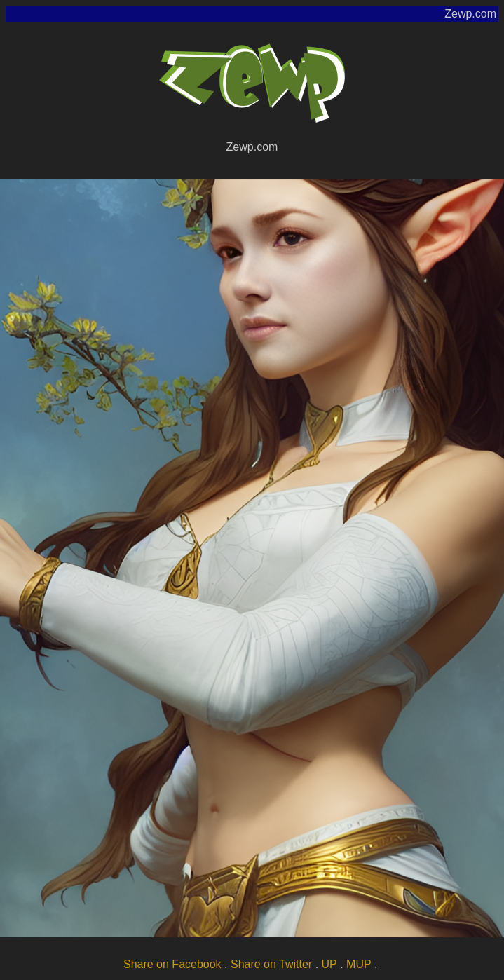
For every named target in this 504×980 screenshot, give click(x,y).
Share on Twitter (271, 964)
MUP (359, 964)
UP (329, 964)
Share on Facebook (172, 964)
